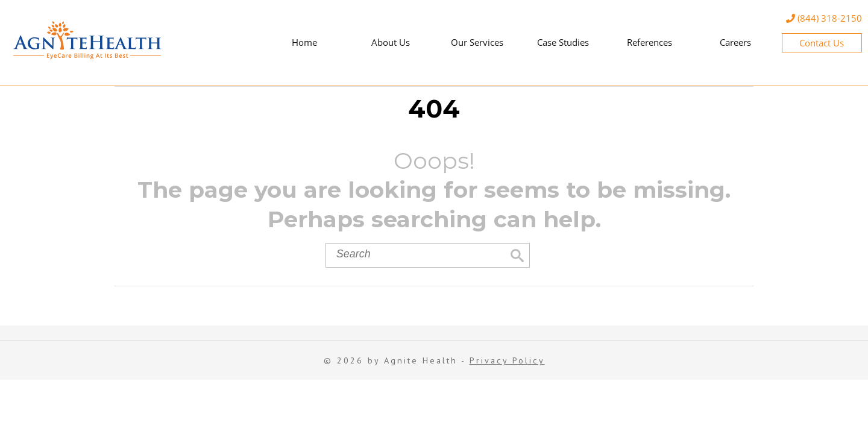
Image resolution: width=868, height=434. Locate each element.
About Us (391, 42)
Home (304, 42)
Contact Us (822, 43)
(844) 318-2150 (824, 18)
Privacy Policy (507, 360)
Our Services (477, 42)
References (649, 42)
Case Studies (563, 42)
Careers (735, 42)
